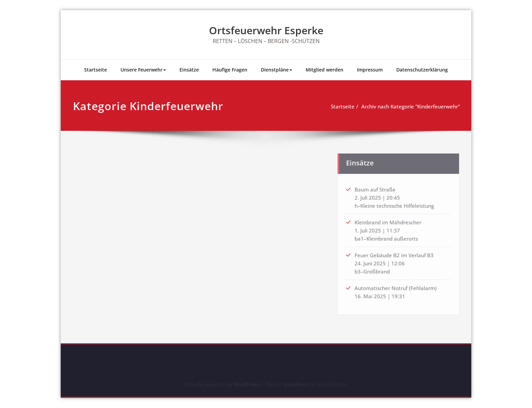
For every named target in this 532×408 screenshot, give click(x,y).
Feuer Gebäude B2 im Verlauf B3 (394, 253)
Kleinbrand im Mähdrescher (388, 221)
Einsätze (189, 70)
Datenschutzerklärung (422, 70)
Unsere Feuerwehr (143, 70)
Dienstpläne (277, 70)
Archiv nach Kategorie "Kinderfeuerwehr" (412, 106)
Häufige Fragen (230, 70)
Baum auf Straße (375, 188)
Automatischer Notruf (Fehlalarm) (396, 286)
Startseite (96, 70)
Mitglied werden (325, 70)
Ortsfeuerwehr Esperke (266, 30)
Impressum (370, 70)
